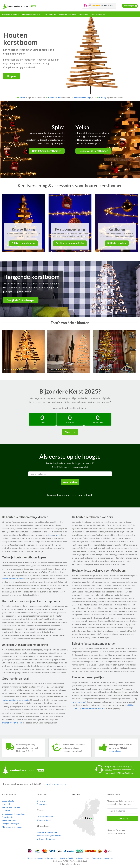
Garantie (6, 810)
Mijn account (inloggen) (12, 827)
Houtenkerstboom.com (47, 832)
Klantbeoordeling (82, 97)
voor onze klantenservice (120, 770)
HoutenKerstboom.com (54, 784)
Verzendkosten (9, 801)
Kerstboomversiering (31, 14)
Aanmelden (70, 482)
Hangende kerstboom (68, 14)
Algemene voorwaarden (36, 858)
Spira (51, 535)
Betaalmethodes (9, 820)
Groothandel (84, 14)
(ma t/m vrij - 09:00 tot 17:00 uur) (120, 773)
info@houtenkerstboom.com (102, 858)
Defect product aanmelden (14, 814)
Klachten (63, 858)
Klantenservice (99, 14)
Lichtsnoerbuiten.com (46, 839)
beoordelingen (115, 751)
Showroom (42, 804)
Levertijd (6, 804)
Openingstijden (44, 820)
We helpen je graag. (119, 766)
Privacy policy (53, 858)
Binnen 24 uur (54, 97)
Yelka (58, 535)
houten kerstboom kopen (13, 579)
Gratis (22, 97)
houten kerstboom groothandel (16, 700)
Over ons (41, 801)
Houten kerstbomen (10, 14)
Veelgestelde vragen (11, 824)
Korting (103, 97)
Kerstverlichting (50, 14)
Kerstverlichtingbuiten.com (49, 835)
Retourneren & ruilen (11, 807)
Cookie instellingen (76, 858)
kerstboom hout (79, 702)
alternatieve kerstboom (12, 723)
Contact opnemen (45, 816)
